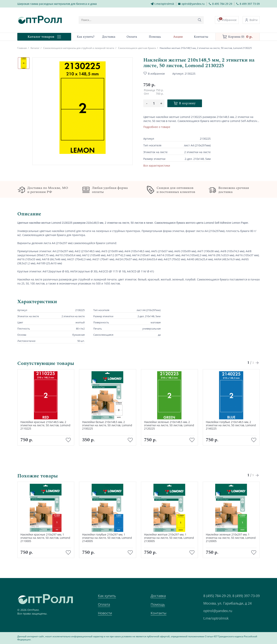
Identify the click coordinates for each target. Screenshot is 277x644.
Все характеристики (157, 166)
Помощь (158, 604)
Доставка (158, 596)
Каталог (35, 48)
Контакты (159, 613)
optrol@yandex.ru (218, 611)
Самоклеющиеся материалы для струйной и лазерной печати (79, 48)
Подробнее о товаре (157, 127)
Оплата (104, 604)
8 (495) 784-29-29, (217, 596)
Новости (105, 613)
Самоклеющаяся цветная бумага (137, 48)
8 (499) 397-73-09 (246, 596)
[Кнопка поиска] (200, 20)
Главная (22, 48)
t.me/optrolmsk (216, 618)
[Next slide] (257, 363)
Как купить (107, 596)
